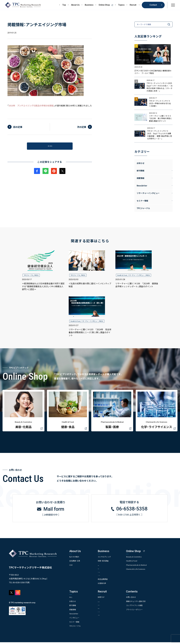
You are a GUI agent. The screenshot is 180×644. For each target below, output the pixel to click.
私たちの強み (75, 558)
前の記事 (18, 127)
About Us (75, 5)
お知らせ (141, 163)
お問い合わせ (139, 599)
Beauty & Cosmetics (142, 558)
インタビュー (75, 619)
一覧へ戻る (50, 147)
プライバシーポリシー (142, 611)
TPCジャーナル (143, 208)
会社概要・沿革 (75, 562)
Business (89, 5)
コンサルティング (108, 558)
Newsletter (74, 615)
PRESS (36, 275)
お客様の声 (106, 585)
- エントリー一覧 (108, 613)
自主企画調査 (107, 581)
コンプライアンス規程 (142, 607)
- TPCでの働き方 (108, 617)
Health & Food (122, 275)
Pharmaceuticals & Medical (145, 566)
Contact (153, 5)
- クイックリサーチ (109, 577)
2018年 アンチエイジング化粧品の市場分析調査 (31, 106)
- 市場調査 (105, 566)
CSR (71, 566)
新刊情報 (73, 607)
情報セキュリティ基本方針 (144, 603)
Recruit (133, 5)
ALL (71, 599)
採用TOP (105, 599)
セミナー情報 (75, 624)
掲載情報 (73, 611)
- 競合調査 (105, 570)
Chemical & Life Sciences (144, 570)
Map (44, 580)
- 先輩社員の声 (107, 610)
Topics (121, 5)
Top (64, 5)
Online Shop (107, 5)
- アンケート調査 (108, 573)
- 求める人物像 (107, 603)
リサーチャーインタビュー (136, 275)
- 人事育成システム (109, 606)
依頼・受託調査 (107, 562)
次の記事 (82, 127)
